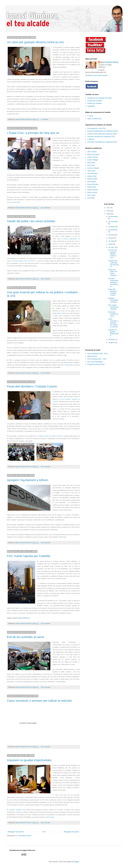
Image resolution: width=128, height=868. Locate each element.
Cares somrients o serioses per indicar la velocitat (39, 701)
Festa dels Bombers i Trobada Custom (32, 386)
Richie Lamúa (92, 192)
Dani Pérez (91, 163)
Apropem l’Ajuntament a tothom (27, 480)
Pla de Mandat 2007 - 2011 (97, 359)
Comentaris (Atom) (25, 836)
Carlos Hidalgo (93, 160)
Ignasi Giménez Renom (109, 62)
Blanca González (93, 155)
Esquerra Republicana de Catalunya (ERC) (103, 131)
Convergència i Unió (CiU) (97, 128)
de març (112, 247)
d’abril (111, 244)
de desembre (113, 217)
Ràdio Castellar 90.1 (95, 119)
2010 (109, 211)
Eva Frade (91, 165)
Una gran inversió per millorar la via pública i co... (113, 282)
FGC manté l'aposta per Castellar (29, 556)
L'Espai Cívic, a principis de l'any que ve (33, 133)
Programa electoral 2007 (96, 364)
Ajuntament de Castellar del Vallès (100, 98)
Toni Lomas (91, 195)
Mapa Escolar (92, 356)
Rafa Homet (92, 187)
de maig (111, 241)
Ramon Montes (93, 190)
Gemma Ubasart (93, 168)
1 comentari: (45, 119)
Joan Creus (91, 171)
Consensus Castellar (95, 101)
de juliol (111, 235)
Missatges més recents (16, 832)
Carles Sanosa (93, 157)
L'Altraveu (91, 139)
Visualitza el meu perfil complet (96, 75)
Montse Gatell (92, 179)
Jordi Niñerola (92, 173)
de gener (112, 343)
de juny (111, 238)
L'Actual (90, 116)
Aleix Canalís (92, 152)
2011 (109, 208)
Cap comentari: (46, 208)
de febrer (112, 340)
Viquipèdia (91, 106)
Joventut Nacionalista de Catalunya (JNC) (102, 134)
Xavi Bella (91, 198)
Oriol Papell (91, 182)
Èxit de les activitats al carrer (26, 637)
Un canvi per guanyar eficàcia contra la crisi (35, 42)
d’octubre (112, 227)
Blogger (76, 862)
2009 (109, 214)
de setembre (113, 230)
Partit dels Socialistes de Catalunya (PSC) (102, 142)
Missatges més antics (71, 832)
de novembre (113, 222)
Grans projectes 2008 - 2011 (97, 354)
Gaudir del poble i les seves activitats (31, 221)
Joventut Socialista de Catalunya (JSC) (101, 137)
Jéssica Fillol (92, 176)
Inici (44, 832)
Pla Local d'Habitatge (95, 362)
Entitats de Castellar (94, 103)
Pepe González (93, 184)
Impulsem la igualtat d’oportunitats (29, 760)
